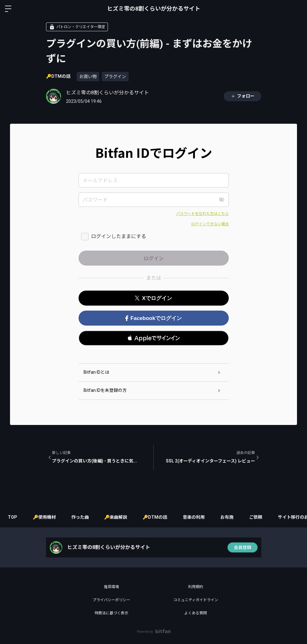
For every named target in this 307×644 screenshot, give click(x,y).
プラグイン (115, 77)
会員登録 (243, 547)
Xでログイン (153, 298)
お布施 (227, 517)
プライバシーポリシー (111, 600)
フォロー (243, 96)
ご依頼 (256, 517)
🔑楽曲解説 (116, 517)
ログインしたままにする (119, 236)
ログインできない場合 (210, 224)
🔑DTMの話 (58, 76)
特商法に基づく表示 (111, 613)
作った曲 (80, 517)
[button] (154, 338)
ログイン (297, 9)
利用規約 (196, 587)
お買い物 (88, 77)
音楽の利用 (194, 517)
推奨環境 (111, 587)
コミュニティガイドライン (196, 600)
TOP (13, 517)
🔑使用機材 (44, 517)
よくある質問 (196, 613)
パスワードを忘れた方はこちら (202, 214)
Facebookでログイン (153, 318)
